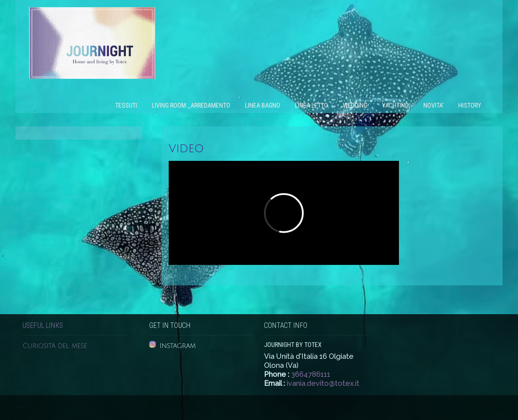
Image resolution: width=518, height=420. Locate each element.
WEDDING (355, 105)
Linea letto (312, 105)
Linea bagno (263, 105)
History (470, 105)
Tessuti (126, 105)
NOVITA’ (433, 105)
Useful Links (43, 326)
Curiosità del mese (55, 346)
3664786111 (311, 374)
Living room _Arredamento (191, 105)
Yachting (395, 105)
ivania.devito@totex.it (323, 383)
